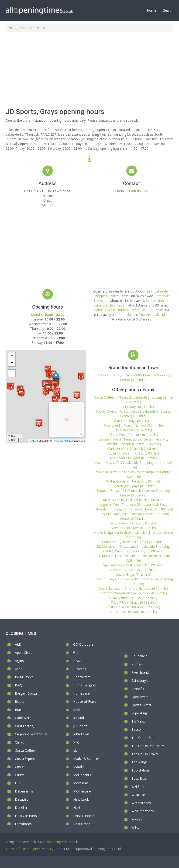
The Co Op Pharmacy (148, 746)
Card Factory (25, 726)
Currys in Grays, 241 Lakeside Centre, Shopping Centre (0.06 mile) (133, 516)
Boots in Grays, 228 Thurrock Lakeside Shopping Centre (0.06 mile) (133, 493)
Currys (20, 775)
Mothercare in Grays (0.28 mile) (133, 612)
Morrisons (81, 783)
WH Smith (139, 787)
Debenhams (24, 791)
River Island (140, 672)
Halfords (80, 669)
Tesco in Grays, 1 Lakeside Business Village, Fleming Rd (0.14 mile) (133, 581)
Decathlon (23, 799)
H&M (77, 661)
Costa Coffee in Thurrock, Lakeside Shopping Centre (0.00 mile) (133, 400)
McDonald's (82, 775)
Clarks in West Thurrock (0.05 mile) (133, 449)
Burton (20, 710)
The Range (140, 762)
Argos (19, 661)
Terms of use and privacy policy (29, 849)
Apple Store (24, 653)
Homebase (81, 693)
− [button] (12, 363)
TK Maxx (138, 721)
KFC (76, 742)
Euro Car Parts (26, 816)
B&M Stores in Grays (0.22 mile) (133, 598)
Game (78, 653)
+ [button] (12, 356)
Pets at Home (84, 816)
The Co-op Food (144, 738)
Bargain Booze (26, 693)
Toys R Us (139, 778)
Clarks (19, 742)
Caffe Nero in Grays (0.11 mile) (133, 570)
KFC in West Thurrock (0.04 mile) (133, 435)
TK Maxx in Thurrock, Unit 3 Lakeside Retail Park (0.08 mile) (133, 558)
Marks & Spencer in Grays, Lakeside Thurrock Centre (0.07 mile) (133, 535)
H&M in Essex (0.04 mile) (133, 430)
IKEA (77, 710)
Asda (19, 669)
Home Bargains (85, 685)
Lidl (76, 750)
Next (77, 808)
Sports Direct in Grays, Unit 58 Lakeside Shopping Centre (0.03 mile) (133, 414)
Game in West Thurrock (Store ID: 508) (123, 310)
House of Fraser (85, 701)
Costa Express (26, 759)
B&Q (19, 685)
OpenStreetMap (62, 441)
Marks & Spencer (86, 759)
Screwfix (138, 689)
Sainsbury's (140, 680)
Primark (137, 664)
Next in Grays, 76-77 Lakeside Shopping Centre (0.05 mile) (133, 465)
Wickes (137, 819)
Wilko (136, 827)
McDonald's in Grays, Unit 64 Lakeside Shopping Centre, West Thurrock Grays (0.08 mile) (133, 549)
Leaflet (33, 441)
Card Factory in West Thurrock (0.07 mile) (133, 542)
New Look (81, 799)
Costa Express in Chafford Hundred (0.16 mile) (133, 588)
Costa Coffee (25, 750)
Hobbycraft (82, 677)
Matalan (79, 767)
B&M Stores (24, 677)
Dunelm (21, 808)
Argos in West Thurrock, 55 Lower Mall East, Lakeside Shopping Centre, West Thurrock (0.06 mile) (133, 507)
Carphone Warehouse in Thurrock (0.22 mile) (133, 593)
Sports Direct (141, 705)
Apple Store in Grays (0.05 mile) (133, 458)
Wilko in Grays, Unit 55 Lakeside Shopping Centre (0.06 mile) (133, 474)
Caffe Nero (23, 718)
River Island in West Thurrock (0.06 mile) (133, 500)
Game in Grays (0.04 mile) (133, 421)
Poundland (139, 656)
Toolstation (140, 770)
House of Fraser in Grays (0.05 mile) (133, 453)
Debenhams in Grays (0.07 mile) (133, 523)
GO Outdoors (83, 644)
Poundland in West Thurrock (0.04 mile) (133, 425)
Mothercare (82, 791)
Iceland (79, 718)
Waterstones (141, 803)
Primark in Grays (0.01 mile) (133, 407)
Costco (20, 767)
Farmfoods (23, 824)
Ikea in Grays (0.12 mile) (133, 574)
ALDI (19, 644)
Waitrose (138, 795)
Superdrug (139, 713)
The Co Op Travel (145, 754)
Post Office (82, 824)
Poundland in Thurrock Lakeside (143, 315)
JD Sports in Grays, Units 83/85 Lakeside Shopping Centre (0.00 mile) (133, 377)
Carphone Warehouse (31, 734)
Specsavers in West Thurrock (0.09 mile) (133, 565)
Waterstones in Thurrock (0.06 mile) (133, 481)
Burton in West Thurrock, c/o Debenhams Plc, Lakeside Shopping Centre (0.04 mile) (133, 442)
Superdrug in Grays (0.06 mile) (133, 486)
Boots (20, 701)
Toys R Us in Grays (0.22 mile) (133, 602)
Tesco (136, 729)
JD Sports (25, 28)
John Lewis (81, 734)
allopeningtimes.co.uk (62, 842)
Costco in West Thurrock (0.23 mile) (133, 607)
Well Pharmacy (143, 811)
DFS (18, 783)
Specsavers (140, 697)
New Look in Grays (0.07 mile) (133, 528)
